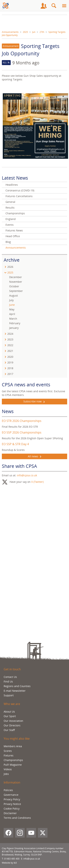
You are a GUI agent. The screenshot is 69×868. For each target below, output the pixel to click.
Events (10, 225)
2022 (10, 345)
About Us (9, 712)
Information (12, 782)
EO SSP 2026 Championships (22, 432)
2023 (10, 339)
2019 (10, 362)
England (11, 219)
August (14, 296)
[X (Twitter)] (43, 833)
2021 (10, 351)
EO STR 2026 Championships (22, 421)
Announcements (10, 32)
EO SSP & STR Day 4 (15, 444)
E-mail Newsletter (15, 691)
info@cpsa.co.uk (27, 475)
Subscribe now (34, 401)
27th (42, 32)
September (16, 291)
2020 (10, 357)
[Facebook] (8, 833)
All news (35, 456)
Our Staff (9, 730)
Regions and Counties (17, 686)
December (16, 277)
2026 (10, 267)
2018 (10, 368)
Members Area (13, 746)
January (14, 328)
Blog (8, 242)
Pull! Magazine (13, 765)
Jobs (6, 774)
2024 (10, 334)
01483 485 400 (12, 859)
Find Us (8, 681)
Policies (8, 790)
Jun (34, 32)
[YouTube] (31, 833)
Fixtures (9, 755)
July (11, 300)
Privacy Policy (12, 799)
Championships (15, 213)
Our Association (13, 721)
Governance (11, 795)
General (10, 202)
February (15, 323)
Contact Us (10, 677)
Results (10, 208)
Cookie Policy (12, 809)
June (12, 305)
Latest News (15, 178)
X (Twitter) (37, 482)
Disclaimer (10, 813)
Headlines (12, 185)
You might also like (17, 739)
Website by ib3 (9, 863)
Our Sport (10, 716)
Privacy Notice (12, 804)
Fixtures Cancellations (19, 196)
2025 (25, 32)
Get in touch (12, 669)
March (13, 319)
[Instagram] (20, 833)
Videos (8, 769)
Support (9, 695)
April (12, 314)
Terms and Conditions (17, 818)
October (14, 286)
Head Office (13, 236)
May (12, 309)
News (8, 411)
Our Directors (12, 725)
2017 (10, 374)
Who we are (12, 704)
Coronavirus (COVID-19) (20, 190)
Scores (8, 751)
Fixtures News (14, 230)
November (16, 282)
